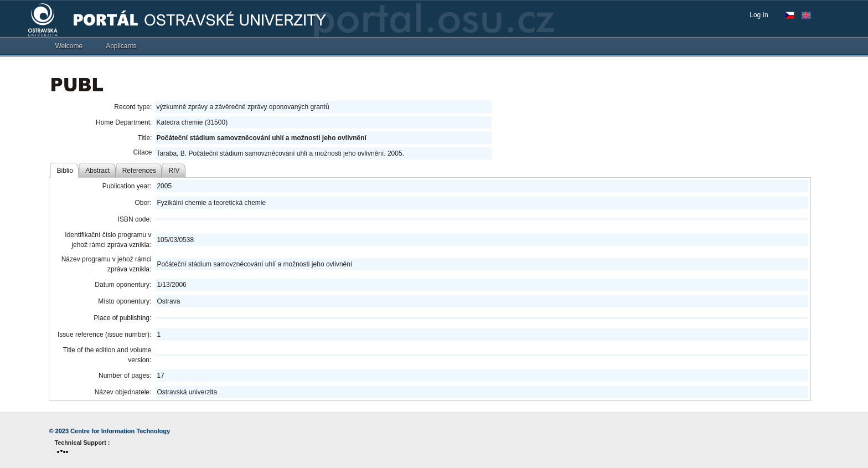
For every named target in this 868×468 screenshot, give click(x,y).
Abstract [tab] (97, 171)
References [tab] (139, 171)
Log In (759, 15)
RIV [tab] (174, 171)
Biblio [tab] (65, 171)
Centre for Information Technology (120, 431)
